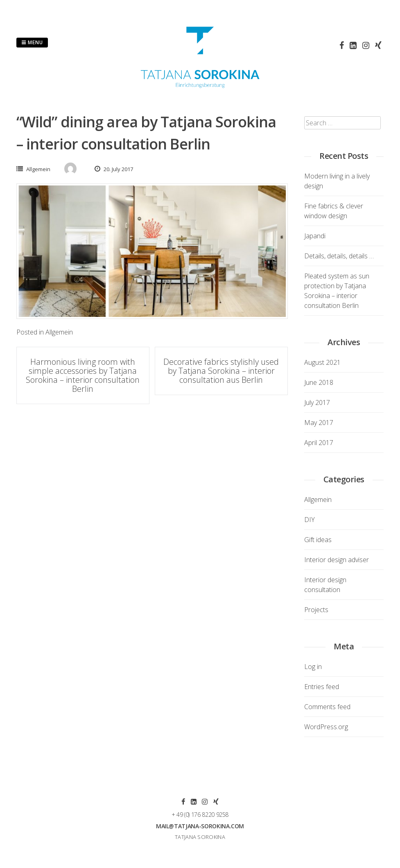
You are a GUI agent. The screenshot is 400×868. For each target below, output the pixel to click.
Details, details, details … (339, 256)
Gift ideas (318, 540)
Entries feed (322, 687)
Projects (316, 610)
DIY (310, 520)
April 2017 (319, 443)
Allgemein (38, 169)
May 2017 (319, 423)
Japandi (315, 236)
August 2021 (322, 362)
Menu (32, 42)
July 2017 (317, 402)
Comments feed (327, 707)
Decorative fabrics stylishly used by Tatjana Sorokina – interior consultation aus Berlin (221, 371)
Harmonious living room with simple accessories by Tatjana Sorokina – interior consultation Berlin (83, 375)
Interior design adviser (337, 560)
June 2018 (319, 382)
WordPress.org (326, 727)
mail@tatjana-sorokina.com (200, 826)
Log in (313, 667)
